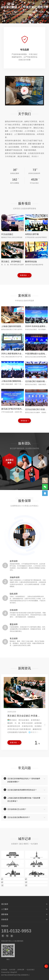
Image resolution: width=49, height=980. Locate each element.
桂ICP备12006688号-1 (22, 975)
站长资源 (12, 970)
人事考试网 (20, 970)
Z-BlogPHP (13, 972)
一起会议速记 (30, 970)
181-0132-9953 (16, 931)
